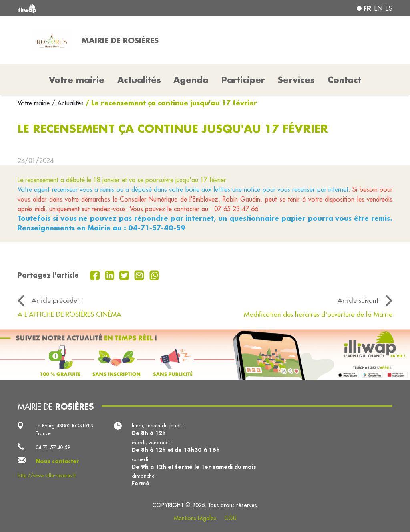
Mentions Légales (195, 518)
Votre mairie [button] (77, 80)
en (378, 8)
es (389, 8)
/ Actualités (68, 103)
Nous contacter (57, 461)
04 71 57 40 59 (53, 447)
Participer (243, 80)
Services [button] (296, 80)
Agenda (191, 80)
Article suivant (358, 300)
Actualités (139, 80)
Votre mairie (35, 103)
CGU (230, 518)
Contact (344, 80)
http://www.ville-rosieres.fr (47, 475)
